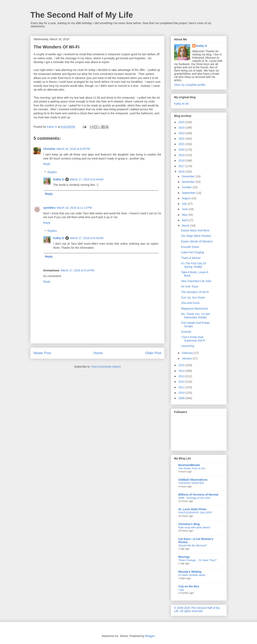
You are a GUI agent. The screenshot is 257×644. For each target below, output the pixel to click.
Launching (188, 346)
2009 (182, 398)
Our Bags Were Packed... (197, 236)
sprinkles (49, 208)
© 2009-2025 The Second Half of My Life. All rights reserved (197, 609)
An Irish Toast (190, 286)
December (189, 176)
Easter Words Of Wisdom (197, 241)
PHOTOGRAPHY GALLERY (195, 513)
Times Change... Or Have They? (197, 560)
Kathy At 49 (181, 104)
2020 (182, 150)
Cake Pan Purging (193, 252)
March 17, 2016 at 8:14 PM (77, 270)
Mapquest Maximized (194, 309)
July (185, 204)
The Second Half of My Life (82, 15)
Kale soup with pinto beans (194, 527)
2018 (182, 160)
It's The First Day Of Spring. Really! (194, 265)
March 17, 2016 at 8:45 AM (87, 238)
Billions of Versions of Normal (198, 495)
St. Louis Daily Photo (192, 509)
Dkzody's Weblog (190, 572)
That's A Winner (191, 258)
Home (98, 353)
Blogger (150, 636)
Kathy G (59, 179)
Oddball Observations (193, 480)
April (185, 220)
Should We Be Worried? (193, 545)
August (186, 198)
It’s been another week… (193, 575)
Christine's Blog (189, 524)
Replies (52, 172)
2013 (182, 376)
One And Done (190, 303)
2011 (182, 387)
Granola (186, 332)
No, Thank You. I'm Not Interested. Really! (195, 316)
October (187, 187)
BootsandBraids (189, 465)
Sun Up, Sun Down (193, 297)
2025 (182, 122)
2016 (182, 172)
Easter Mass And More (195, 230)
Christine (49, 149)
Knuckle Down (190, 247)
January (187, 358)
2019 (182, 155)
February (188, 353)
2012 (182, 382)
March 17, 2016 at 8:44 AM (87, 179)
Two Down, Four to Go (192, 468)
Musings (184, 557)
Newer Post (42, 353)
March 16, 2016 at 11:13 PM (74, 208)
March (186, 226)
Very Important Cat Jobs (196, 281)
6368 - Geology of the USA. (195, 498)
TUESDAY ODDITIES (191, 483)
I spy (181, 590)
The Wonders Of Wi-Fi (195, 292)
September (189, 193)
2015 (182, 365)
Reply (47, 164)
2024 (182, 128)
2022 (182, 139)
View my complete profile (190, 85)
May (185, 215)
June (185, 209)
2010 (182, 393)
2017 (182, 166)
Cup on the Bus (189, 586)
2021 (182, 144)
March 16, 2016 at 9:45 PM (73, 149)
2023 (182, 133)
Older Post (153, 353)
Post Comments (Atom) (106, 367)
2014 (182, 371)
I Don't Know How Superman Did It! (193, 339)
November (189, 182)
